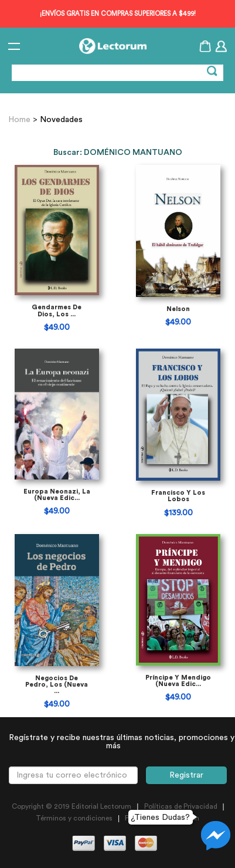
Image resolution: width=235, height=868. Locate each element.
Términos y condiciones (74, 818)
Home (21, 120)
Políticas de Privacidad (181, 806)
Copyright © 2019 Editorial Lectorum (71, 806)
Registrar (186, 775)
